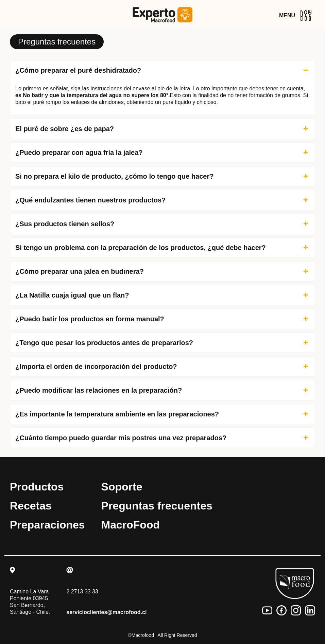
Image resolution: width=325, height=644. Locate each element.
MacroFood (131, 525)
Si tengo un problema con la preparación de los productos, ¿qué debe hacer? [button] (162, 248)
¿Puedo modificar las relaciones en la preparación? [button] (162, 390)
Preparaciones (47, 525)
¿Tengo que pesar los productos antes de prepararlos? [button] (162, 343)
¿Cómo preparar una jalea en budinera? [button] (162, 271)
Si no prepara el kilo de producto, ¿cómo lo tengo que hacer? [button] (162, 176)
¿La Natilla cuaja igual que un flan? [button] (162, 295)
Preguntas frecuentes (157, 506)
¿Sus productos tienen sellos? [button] (162, 224)
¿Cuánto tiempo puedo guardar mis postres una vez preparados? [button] (162, 438)
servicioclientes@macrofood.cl (106, 612)
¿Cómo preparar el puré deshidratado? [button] (162, 70)
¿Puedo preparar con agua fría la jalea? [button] (162, 153)
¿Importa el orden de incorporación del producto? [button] (162, 366)
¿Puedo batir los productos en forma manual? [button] (162, 319)
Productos (37, 487)
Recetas (31, 506)
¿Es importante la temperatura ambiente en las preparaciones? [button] (162, 414)
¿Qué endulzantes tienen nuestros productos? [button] (162, 200)
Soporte (122, 487)
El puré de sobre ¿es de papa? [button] (162, 129)
